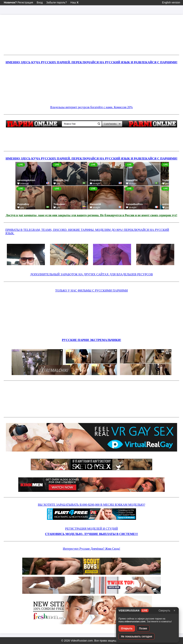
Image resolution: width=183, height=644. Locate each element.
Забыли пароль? (56, 2)
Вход (40, 2)
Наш (74, 2)
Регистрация (18, 2)
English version (171, 2)
